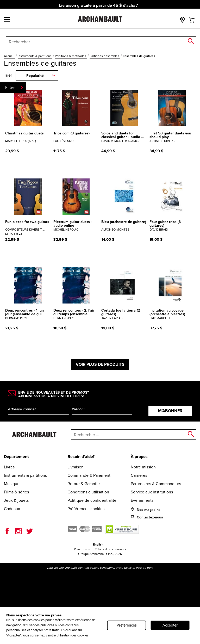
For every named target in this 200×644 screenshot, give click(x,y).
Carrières (139, 475)
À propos (139, 457)
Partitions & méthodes (71, 56)
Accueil (10, 56)
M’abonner (170, 411)
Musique (12, 484)
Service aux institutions (152, 492)
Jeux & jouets (16, 500)
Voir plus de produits (100, 364)
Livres (9, 467)
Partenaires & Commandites (156, 484)
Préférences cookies (86, 509)
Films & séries (16, 492)
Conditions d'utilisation (88, 492)
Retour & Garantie (84, 484)
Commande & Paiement (89, 475)
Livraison (76, 467)
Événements (142, 500)
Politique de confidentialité (92, 500)
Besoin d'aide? (81, 457)
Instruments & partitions (35, 56)
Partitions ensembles (105, 56)
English (98, 544)
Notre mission (143, 467)
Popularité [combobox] (35, 76)
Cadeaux (12, 509)
